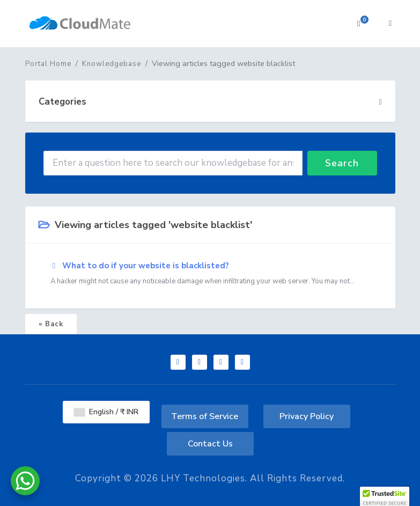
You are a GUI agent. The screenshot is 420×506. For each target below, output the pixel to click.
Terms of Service (205, 416)
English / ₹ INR (106, 412)
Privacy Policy (307, 416)
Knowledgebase (112, 64)
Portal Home (48, 64)
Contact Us (210, 444)
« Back (51, 324)
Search (342, 163)
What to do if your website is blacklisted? (210, 274)
